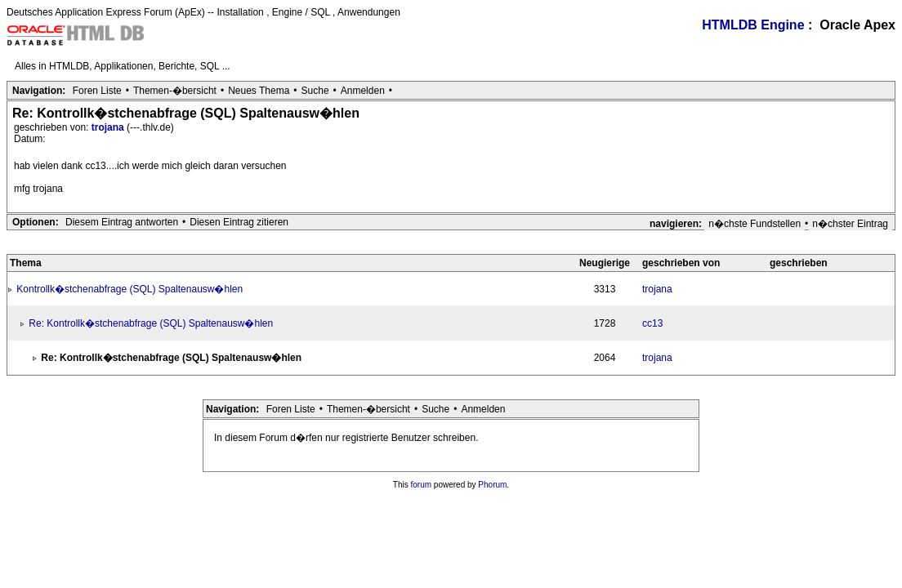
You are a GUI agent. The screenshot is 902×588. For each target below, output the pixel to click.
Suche (315, 91)
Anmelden (363, 91)
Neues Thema (259, 91)
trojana (109, 127)
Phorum (492, 485)
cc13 (652, 323)
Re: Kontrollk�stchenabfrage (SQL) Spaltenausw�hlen (151, 323)
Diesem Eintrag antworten (122, 222)
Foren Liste (97, 91)
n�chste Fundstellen (755, 224)
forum (422, 485)
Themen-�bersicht (175, 91)
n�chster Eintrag (850, 224)
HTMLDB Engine (753, 25)
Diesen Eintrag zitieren (239, 222)
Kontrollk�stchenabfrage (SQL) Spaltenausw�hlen (129, 289)
